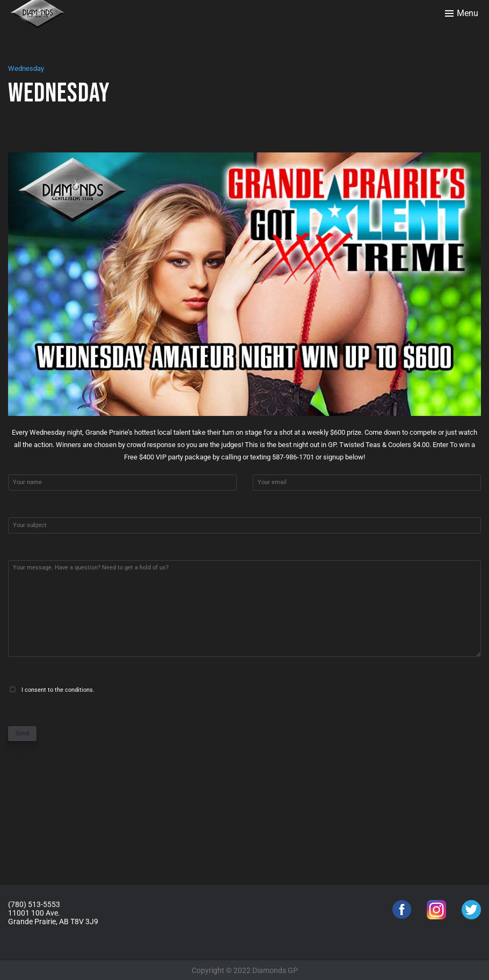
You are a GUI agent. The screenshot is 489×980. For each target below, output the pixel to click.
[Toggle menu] (462, 13)
